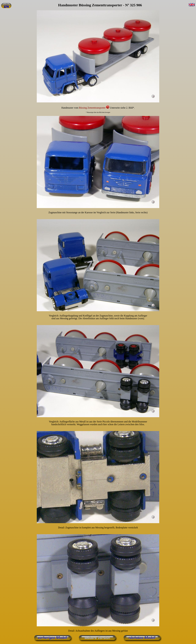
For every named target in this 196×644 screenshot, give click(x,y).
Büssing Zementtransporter (92, 108)
